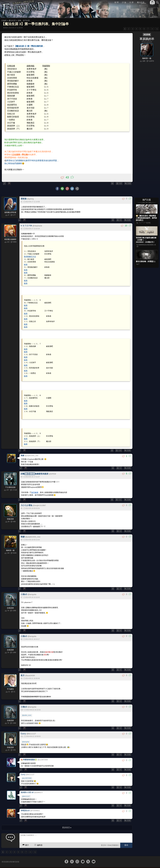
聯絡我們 (154, 862)
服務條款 (136, 862)
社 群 (132, 2)
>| (157, 29)
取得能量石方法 (30, 254)
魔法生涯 (141, 2)
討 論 (124, 2)
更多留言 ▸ (67, 818)
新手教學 (35, 486)
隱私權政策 (145, 862)
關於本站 (128, 862)
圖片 (25, 835)
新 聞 (117, 2)
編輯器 (38, 835)
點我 (26, 262)
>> (152, 29)
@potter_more (27, 708)
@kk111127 (26, 788)
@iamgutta (26, 734)
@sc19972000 (27, 770)
